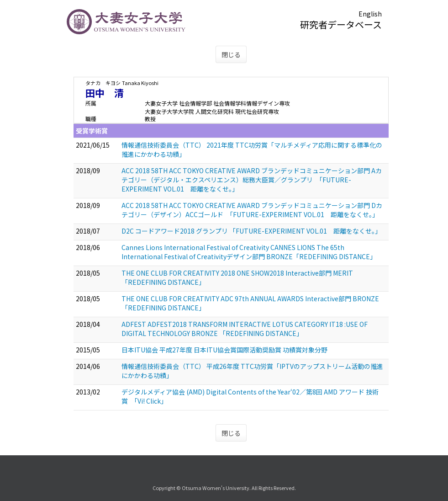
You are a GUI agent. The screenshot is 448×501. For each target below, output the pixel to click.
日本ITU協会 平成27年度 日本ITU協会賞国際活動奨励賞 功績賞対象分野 (224, 350)
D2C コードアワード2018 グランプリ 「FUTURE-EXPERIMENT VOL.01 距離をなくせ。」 (251, 231)
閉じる (231, 54)
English (370, 14)
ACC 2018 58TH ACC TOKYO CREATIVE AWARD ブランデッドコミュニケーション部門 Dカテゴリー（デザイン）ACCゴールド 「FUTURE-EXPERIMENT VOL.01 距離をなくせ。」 (252, 210)
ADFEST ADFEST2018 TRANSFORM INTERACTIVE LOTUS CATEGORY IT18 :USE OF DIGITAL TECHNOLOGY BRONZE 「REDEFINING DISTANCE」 (245, 329)
